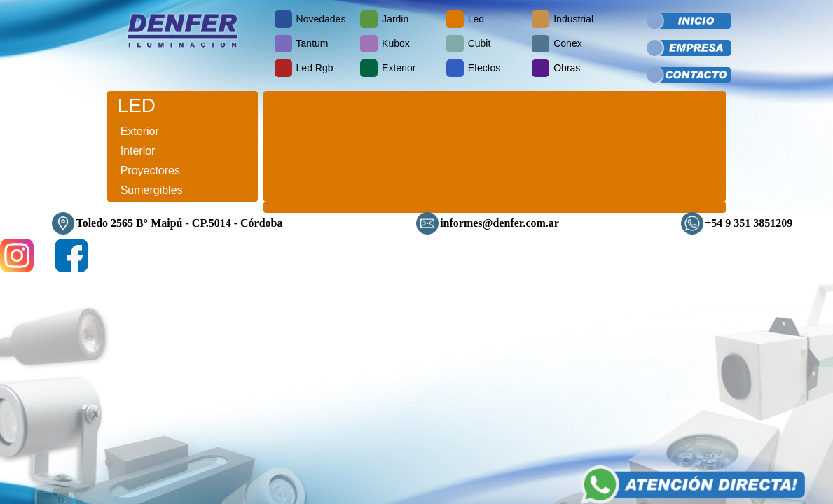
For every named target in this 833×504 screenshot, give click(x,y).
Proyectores (150, 170)
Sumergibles (152, 190)
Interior (138, 151)
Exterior (140, 131)
